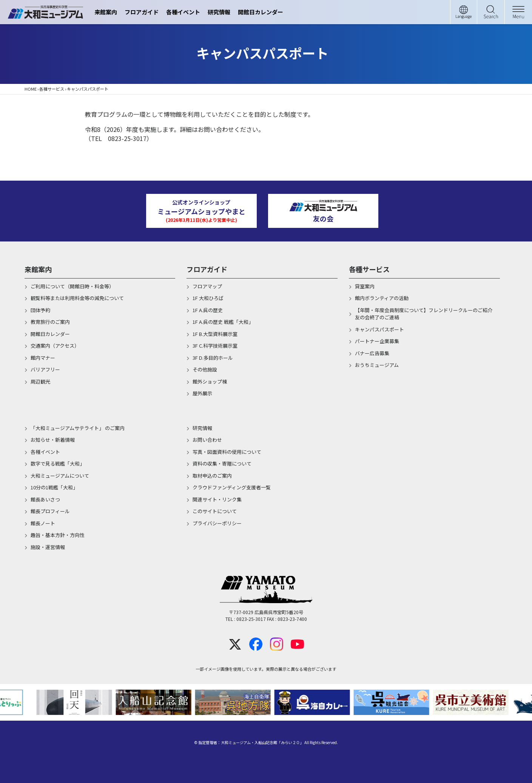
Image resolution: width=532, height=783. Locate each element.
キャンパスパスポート (379, 329)
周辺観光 (40, 381)
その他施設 (205, 369)
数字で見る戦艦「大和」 (58, 463)
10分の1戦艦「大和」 (54, 487)
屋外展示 (202, 393)
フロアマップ (207, 286)
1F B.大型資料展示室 (215, 334)
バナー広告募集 (372, 353)
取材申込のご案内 (212, 476)
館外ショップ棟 (210, 381)
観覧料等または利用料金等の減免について (77, 298)
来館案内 (106, 12)
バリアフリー (45, 369)
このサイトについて (215, 511)
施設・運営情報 (48, 547)
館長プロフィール (50, 511)
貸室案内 (365, 286)
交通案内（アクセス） (55, 346)
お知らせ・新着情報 (53, 440)
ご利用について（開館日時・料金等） (72, 286)
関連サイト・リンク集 (217, 499)
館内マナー (43, 358)
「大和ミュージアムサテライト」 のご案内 (78, 428)
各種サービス (52, 89)
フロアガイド (142, 12)
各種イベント (183, 12)
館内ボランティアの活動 (382, 298)
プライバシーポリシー (217, 523)
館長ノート (43, 523)
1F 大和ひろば (208, 298)
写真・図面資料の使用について (227, 452)
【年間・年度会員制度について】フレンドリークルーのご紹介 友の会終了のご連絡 (427, 314)
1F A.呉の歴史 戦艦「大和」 (223, 322)
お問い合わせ (207, 440)
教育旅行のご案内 (50, 322)
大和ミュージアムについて (60, 476)
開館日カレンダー (261, 12)
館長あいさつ (45, 499)
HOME (31, 89)
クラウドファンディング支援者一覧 (232, 487)
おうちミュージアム (377, 365)
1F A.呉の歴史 (208, 310)
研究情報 (219, 12)
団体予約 (40, 310)
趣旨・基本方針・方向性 (58, 535)
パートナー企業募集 (377, 341)
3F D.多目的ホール (213, 358)
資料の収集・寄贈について (222, 463)
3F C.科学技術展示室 (215, 346)
